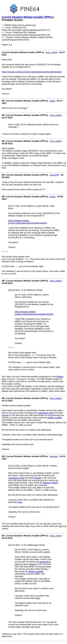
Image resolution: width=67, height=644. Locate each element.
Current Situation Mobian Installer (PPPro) (28, 17)
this (61, 526)
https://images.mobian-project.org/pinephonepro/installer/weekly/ (32, 72)
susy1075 (55, 175)
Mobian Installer (55, 418)
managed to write (46, 413)
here (60, 435)
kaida (53, 101)
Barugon (54, 456)
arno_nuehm (52, 52)
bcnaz (53, 197)
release (5, 415)
